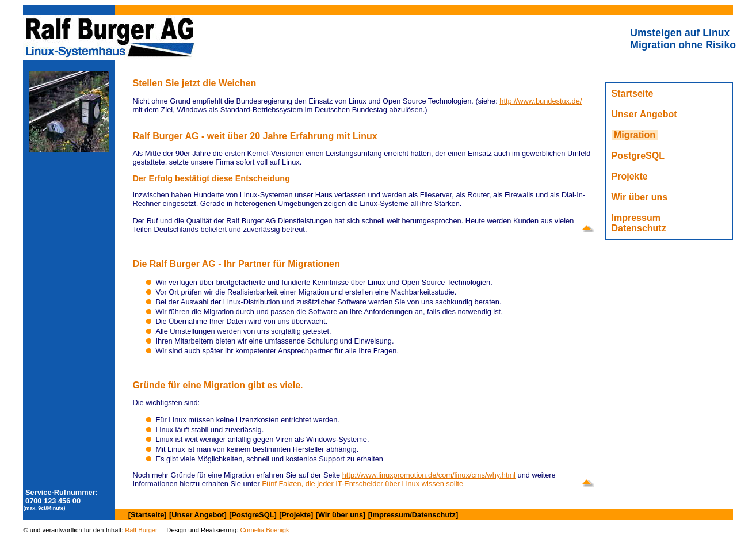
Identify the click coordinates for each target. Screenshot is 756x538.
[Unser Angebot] (198, 515)
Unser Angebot (644, 114)
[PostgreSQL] (253, 515)
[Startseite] (148, 515)
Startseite (633, 94)
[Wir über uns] (341, 515)
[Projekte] (296, 515)
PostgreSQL (638, 156)
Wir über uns (640, 197)
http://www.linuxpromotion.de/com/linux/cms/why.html (429, 475)
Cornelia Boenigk (264, 530)
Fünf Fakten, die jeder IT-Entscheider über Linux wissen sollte (362, 484)
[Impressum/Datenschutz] (413, 515)
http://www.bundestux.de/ (541, 101)
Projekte (630, 176)
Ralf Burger (141, 530)
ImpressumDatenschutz (639, 223)
